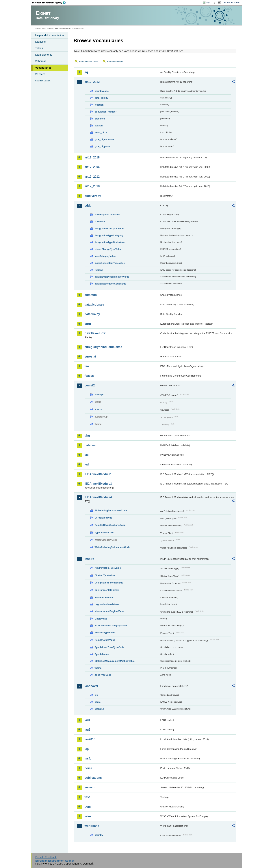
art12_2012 (92, 82)
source (99, 409)
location (99, 105)
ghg (87, 436)
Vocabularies (43, 68)
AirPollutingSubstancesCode (111, 510)
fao (87, 366)
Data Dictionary (63, 29)
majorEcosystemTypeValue (110, 263)
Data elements (44, 55)
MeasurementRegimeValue (109, 611)
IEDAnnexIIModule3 (98, 484)
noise (88, 768)
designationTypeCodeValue (110, 242)
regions (99, 270)
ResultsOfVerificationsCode (110, 525)
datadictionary (95, 305)
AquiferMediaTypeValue (108, 568)
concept (99, 395)
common (91, 295)
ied (87, 464)
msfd (88, 758)
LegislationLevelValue (107, 604)
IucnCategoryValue (105, 256)
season (99, 126)
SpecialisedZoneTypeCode (109, 647)
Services (40, 74)
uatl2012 (99, 709)
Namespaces (43, 81)
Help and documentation (50, 35)
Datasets (41, 42)
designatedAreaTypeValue (109, 228)
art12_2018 (92, 157)
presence (100, 119)
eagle (98, 702)
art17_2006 (92, 167)
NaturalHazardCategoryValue (111, 625)
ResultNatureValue (105, 640)
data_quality (102, 98)
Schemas (41, 61)
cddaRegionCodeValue (107, 215)
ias (87, 455)
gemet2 (90, 385)
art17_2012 (92, 177)
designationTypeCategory (109, 235)
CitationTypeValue (105, 575)
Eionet (50, 29)
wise (88, 816)
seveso (90, 787)
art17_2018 (92, 186)
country (99, 835)
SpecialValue (102, 654)
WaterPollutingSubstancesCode (112, 547)
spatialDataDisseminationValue (112, 277)
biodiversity (93, 196)
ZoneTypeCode (103, 675)
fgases (89, 376)
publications (93, 778)
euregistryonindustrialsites (103, 347)
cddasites (100, 221)
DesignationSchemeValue (109, 583)
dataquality (92, 314)
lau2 (88, 730)
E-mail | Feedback (46, 857)
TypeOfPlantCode (104, 533)
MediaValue (101, 619)
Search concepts (115, 62)
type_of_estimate (104, 139)
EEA (50, 3)
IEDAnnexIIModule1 (98, 474)
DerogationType (103, 518)
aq (86, 72)
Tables (39, 48)
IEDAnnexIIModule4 (98, 497)
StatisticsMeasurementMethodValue (115, 661)
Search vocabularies (89, 62)
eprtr (88, 324)
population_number (106, 112)
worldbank (92, 826)
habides (90, 445)
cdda (88, 206)
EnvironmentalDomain (107, 590)
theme (98, 668)
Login (209, 2)
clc (96, 695)
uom (88, 807)
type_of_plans (103, 146)
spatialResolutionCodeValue (110, 284)
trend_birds (101, 132)
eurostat (90, 357)
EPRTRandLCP (95, 333)
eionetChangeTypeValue (108, 249)
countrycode (102, 91)
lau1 (88, 720)
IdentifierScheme (104, 597)
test (87, 797)
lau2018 (90, 739)
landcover (92, 686)
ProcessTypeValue (105, 632)
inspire (89, 559)
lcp (87, 749)
